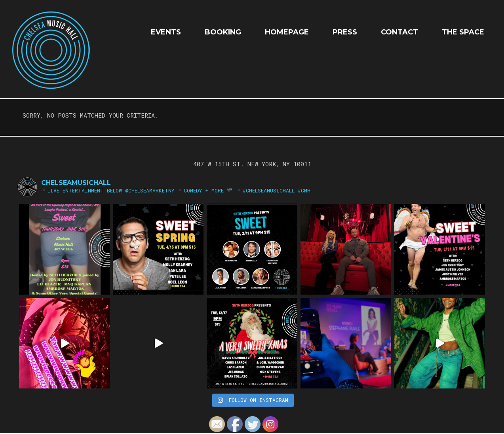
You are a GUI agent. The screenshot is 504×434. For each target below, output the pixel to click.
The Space (463, 32)
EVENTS (166, 32)
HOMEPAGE (287, 32)
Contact (399, 32)
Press (345, 32)
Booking (223, 32)
